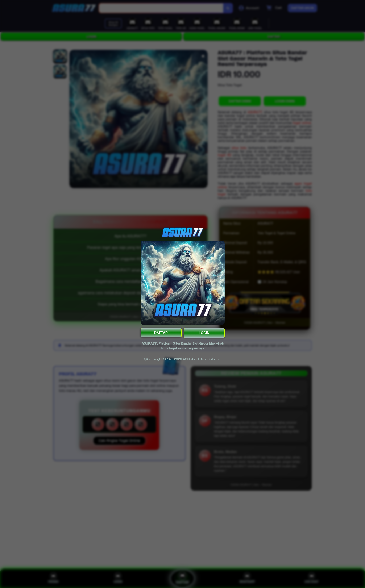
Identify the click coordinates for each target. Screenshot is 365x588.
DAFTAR (161, 333)
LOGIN (204, 333)
